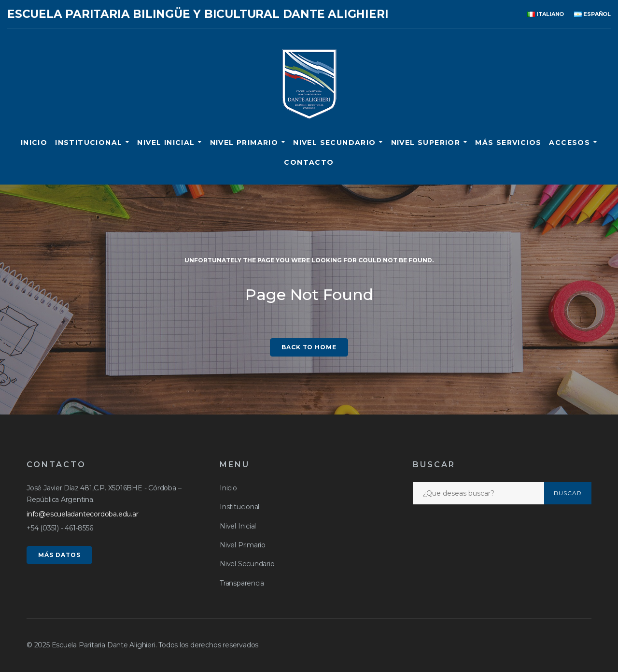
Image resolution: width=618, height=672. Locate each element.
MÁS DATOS (59, 555)
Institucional (89, 143)
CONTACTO (309, 162)
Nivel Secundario (334, 143)
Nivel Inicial (166, 143)
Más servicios (508, 143)
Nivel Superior (426, 143)
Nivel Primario (244, 143)
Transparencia (242, 583)
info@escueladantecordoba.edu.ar (83, 514)
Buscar (568, 493)
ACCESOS (569, 143)
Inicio (34, 143)
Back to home (309, 347)
